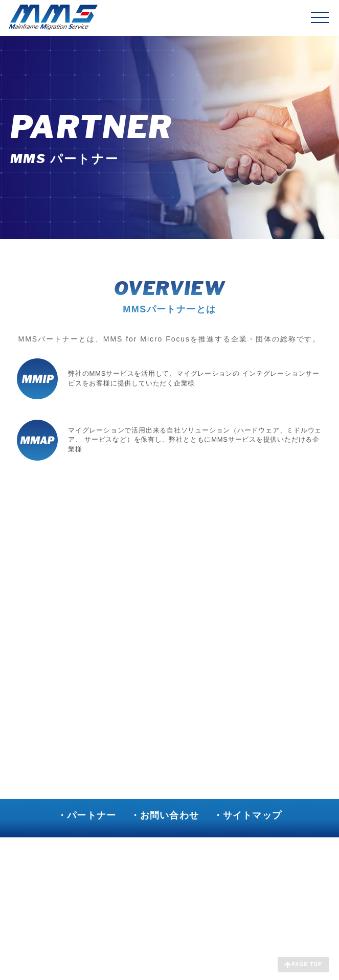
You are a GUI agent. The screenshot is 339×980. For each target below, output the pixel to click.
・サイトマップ (247, 815)
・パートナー (87, 815)
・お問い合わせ (165, 815)
